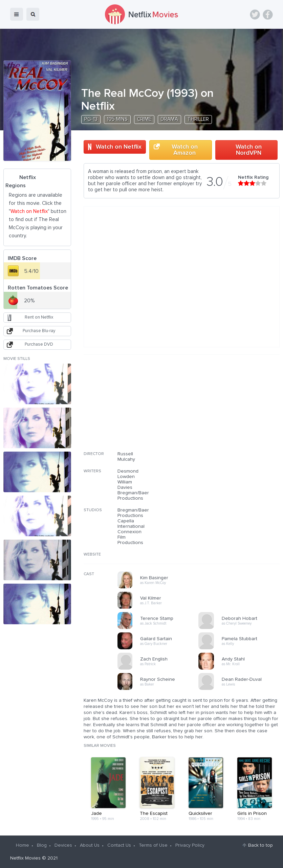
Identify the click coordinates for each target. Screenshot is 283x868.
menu (17, 14)
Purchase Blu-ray (39, 331)
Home (23, 845)
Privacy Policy (190, 845)
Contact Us (119, 845)
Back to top (260, 845)
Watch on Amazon (185, 150)
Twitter (255, 15)
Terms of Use (153, 845)
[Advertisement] (229, 407)
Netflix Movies (25, 858)
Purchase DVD (39, 344)
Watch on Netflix (119, 147)
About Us (90, 845)
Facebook (268, 15)
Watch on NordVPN (249, 150)
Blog (42, 845)
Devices (63, 845)
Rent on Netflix (39, 317)
